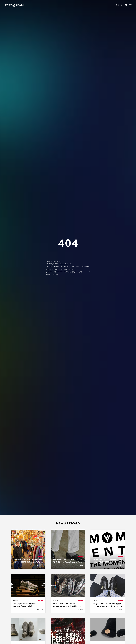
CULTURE (16, 556)
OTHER (95, 556)
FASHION (56, 556)
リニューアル (63, 264)
